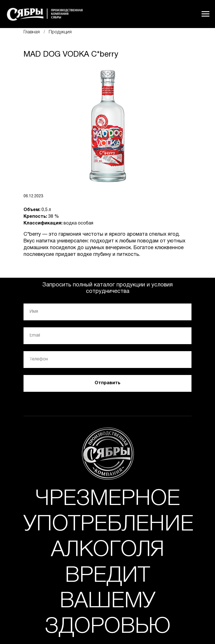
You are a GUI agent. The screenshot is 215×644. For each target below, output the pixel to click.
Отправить (107, 383)
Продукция (60, 32)
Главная (32, 32)
